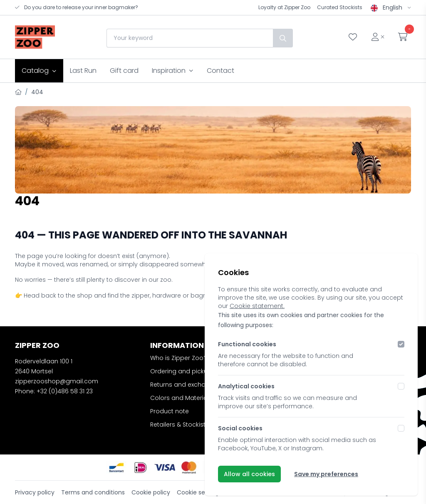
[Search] (283, 38)
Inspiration (173, 71)
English (391, 7)
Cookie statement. (257, 306)
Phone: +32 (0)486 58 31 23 (54, 391)
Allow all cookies (249, 474)
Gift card (124, 71)
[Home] (18, 92)
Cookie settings (199, 492)
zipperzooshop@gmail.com (57, 381)
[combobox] (190, 38)
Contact (220, 71)
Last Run (83, 71)
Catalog (39, 71)
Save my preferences (326, 474)
